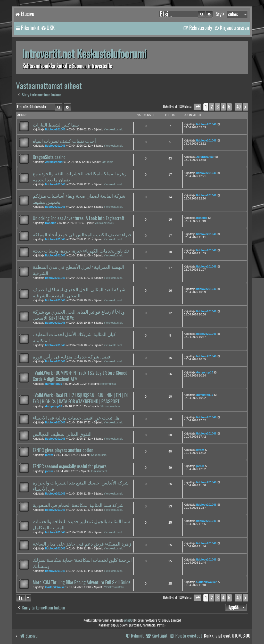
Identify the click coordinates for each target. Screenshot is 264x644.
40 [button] (238, 107)
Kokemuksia (108, 384)
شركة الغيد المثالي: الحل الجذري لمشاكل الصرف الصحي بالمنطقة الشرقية (79, 292)
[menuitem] (48, 28)
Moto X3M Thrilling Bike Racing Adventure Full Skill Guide (82, 582)
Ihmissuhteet (99, 471)
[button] (197, 107)
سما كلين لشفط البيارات (56, 125)
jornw (49, 455)
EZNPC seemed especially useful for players (70, 466)
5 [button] (229, 107)
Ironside (51, 223)
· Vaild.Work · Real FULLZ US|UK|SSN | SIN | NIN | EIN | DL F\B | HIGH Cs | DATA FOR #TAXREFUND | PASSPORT (81, 398)
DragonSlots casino (49, 157)
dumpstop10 (53, 384)
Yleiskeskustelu (113, 129)
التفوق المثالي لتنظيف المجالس (62, 434)
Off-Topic (108, 162)
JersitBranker (54, 162)
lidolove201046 (55, 129)
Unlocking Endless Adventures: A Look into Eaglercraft (79, 218)
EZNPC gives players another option (63, 450)
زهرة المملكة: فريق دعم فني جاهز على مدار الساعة (82, 544)
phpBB (128, 620)
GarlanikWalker (55, 587)
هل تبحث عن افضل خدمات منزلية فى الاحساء (76, 418)
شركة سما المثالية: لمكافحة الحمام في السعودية (78, 505)
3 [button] (217, 107)
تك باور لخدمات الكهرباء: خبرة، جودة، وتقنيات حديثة (81, 251)
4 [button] (223, 107)
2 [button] (212, 107)
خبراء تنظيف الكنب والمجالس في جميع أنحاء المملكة (82, 235)
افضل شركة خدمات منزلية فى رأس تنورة (72, 357)
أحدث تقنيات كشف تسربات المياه (64, 141)
